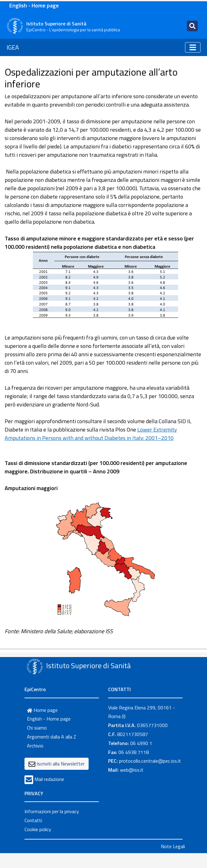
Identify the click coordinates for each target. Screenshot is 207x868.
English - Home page (34, 5)
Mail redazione (49, 779)
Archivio (35, 746)
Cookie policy (38, 829)
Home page (42, 710)
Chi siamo (37, 728)
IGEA (13, 47)
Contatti (33, 820)
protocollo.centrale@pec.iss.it (150, 761)
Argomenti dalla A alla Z (52, 737)
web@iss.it (132, 770)
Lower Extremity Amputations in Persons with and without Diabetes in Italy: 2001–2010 (91, 434)
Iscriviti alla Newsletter (61, 764)
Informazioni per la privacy (52, 811)
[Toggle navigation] (192, 26)
